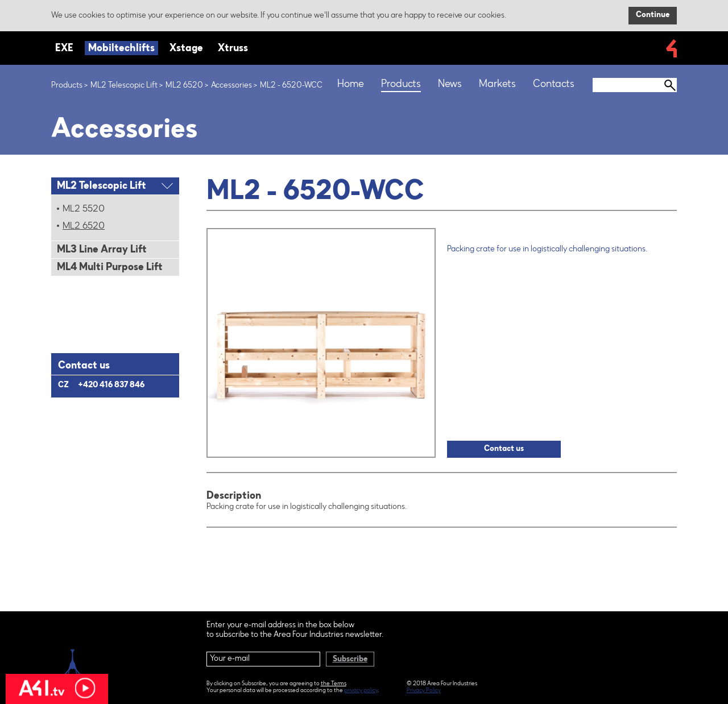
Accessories (231, 86)
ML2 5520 (84, 209)
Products (67, 86)
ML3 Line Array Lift (102, 250)
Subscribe (350, 660)
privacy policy (361, 691)
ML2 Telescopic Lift (124, 86)
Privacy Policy (424, 691)
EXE (64, 49)
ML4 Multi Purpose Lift (110, 268)
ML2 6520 (184, 86)
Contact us (504, 449)
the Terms (334, 684)
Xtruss (233, 49)
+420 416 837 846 (111, 386)
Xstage (186, 49)
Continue (653, 15)
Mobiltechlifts (121, 49)
